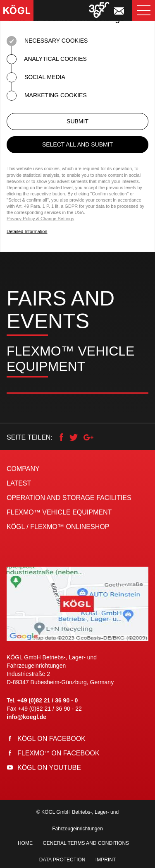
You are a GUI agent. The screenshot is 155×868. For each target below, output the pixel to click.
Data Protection (62, 860)
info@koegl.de (26, 717)
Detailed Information (27, 231)
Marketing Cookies (47, 96)
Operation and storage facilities (69, 498)
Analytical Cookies (47, 59)
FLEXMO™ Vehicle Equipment (59, 512)
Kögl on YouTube (49, 768)
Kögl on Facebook (51, 739)
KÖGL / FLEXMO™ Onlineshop (58, 527)
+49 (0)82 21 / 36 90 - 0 (48, 700)
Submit (77, 121)
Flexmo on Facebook (58, 753)
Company (23, 469)
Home (25, 843)
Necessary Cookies (47, 41)
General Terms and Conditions (86, 843)
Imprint (106, 860)
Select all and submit (77, 144)
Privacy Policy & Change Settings (40, 219)
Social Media (36, 77)
